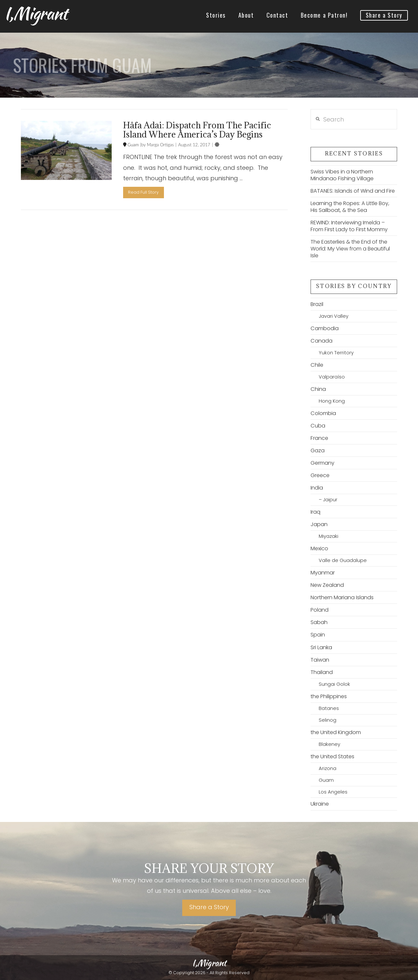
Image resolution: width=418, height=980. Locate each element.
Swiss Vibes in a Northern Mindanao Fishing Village (342, 175)
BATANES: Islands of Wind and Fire (353, 191)
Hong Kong (332, 401)
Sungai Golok (334, 684)
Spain (318, 635)
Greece (320, 475)
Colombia (323, 413)
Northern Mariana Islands (342, 597)
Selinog (328, 720)
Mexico (319, 548)
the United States (332, 756)
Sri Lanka (321, 647)
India (317, 488)
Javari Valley (334, 316)
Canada (322, 341)
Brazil (317, 304)
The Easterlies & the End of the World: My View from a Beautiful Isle (350, 249)
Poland (320, 610)
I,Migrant (36, 13)
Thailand (322, 672)
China (318, 389)
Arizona (328, 768)
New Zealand (327, 585)
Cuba (318, 426)
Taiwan (320, 660)
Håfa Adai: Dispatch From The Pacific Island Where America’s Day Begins (197, 130)
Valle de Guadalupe (343, 560)
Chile (317, 365)
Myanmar (323, 573)
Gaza (318, 450)
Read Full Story (143, 192)
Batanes (329, 708)
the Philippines (329, 696)
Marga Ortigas (160, 145)
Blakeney (330, 744)
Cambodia (325, 328)
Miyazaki (329, 536)
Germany (322, 463)
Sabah (319, 622)
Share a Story (209, 907)
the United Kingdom (336, 732)
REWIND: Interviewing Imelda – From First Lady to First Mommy (349, 226)
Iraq (315, 512)
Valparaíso (332, 377)
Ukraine (320, 804)
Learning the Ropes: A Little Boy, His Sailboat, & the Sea (350, 207)
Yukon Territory (336, 353)
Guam (133, 145)
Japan (319, 524)
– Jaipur (328, 500)
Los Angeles (333, 792)
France (319, 438)
